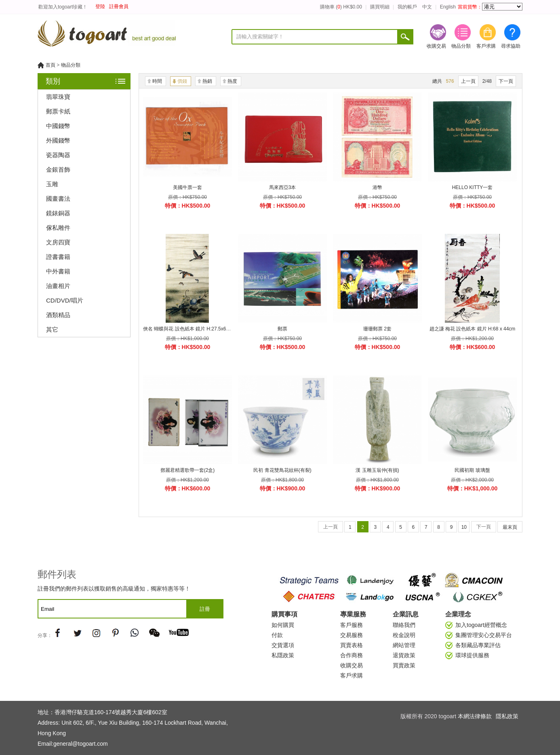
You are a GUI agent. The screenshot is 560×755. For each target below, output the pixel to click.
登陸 (100, 6)
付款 (277, 635)
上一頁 (468, 81)
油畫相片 (58, 286)
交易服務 (352, 635)
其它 (52, 329)
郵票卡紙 (58, 111)
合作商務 (352, 655)
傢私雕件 (58, 228)
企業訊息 (406, 614)
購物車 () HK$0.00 (341, 7)
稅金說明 (404, 635)
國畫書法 (58, 199)
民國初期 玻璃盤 (472, 470)
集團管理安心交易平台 (484, 635)
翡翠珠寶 (58, 97)
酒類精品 (58, 315)
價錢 (182, 81)
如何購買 (283, 625)
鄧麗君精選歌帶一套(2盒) (188, 470)
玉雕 (52, 184)
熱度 (232, 81)
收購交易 (436, 37)
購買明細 (380, 7)
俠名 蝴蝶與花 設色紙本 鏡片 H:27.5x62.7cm (191, 329)
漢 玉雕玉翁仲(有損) (377, 470)
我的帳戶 (407, 7)
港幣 (377, 187)
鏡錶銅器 (58, 213)
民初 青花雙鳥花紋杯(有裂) (282, 470)
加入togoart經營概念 (481, 625)
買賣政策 (404, 665)
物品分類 (461, 37)
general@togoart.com (81, 744)
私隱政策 (283, 655)
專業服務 (353, 614)
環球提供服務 (472, 655)
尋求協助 (511, 37)
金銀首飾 (58, 169)
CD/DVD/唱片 (65, 300)
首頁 (51, 65)
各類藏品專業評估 (478, 645)
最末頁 (510, 527)
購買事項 (284, 614)
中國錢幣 (58, 126)
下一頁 (506, 81)
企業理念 (458, 614)
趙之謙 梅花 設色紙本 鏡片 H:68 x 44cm (473, 329)
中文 (427, 7)
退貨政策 (404, 655)
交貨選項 (283, 645)
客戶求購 (486, 37)
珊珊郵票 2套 (377, 329)
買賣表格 (352, 645)
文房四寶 (58, 242)
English (448, 7)
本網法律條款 (475, 716)
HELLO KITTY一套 (473, 187)
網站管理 (404, 645)
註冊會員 (119, 6)
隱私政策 (507, 716)
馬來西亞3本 (283, 187)
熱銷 (207, 81)
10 (464, 527)
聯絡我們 (404, 625)
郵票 (282, 329)
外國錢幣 (58, 140)
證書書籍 (58, 257)
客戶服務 (352, 625)
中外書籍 (58, 271)
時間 (157, 81)
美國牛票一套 (187, 187)
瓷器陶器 (58, 155)
